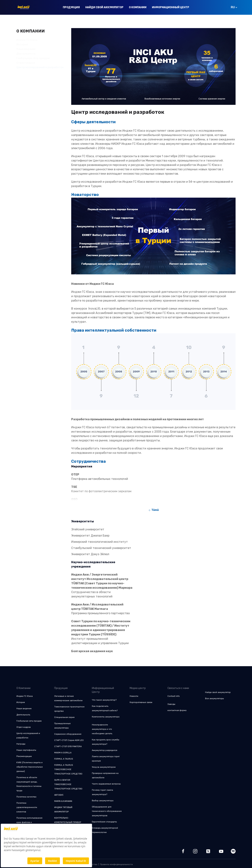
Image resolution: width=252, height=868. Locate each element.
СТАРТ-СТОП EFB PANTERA (68, 746)
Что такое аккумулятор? (104, 700)
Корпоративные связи (141, 702)
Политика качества (26, 797)
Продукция (71, 7)
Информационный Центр (171, 7)
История (22, 45)
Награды (21, 744)
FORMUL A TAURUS (64, 759)
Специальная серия (64, 717)
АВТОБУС (59, 795)
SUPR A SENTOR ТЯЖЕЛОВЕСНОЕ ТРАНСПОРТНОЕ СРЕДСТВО (68, 784)
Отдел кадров (24, 727)
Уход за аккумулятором (104, 767)
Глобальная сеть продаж (33, 58)
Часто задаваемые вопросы (106, 784)
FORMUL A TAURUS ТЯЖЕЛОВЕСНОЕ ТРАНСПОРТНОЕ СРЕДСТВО (68, 769)
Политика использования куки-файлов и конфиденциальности (29, 822)
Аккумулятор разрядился (105, 750)
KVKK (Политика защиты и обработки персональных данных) (30, 767)
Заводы (171, 704)
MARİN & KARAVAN (63, 801)
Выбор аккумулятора (103, 801)
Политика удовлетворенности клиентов (27, 807)
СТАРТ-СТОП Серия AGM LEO (69, 740)
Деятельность (26, 54)
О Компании (138, 7)
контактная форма (177, 710)
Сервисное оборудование (68, 734)
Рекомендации (24, 756)
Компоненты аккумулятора (106, 717)
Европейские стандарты (104, 822)
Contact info (174, 696)
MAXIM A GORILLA (63, 753)
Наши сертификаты (26, 750)
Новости (134, 696)
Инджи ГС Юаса (27, 40)
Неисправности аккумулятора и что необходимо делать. (102, 729)
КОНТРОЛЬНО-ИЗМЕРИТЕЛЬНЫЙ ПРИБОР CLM (68, 822)
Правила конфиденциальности (116, 864)
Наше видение (26, 49)
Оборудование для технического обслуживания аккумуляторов (107, 811)
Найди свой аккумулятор (104, 7)
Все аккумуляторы (214, 699)
